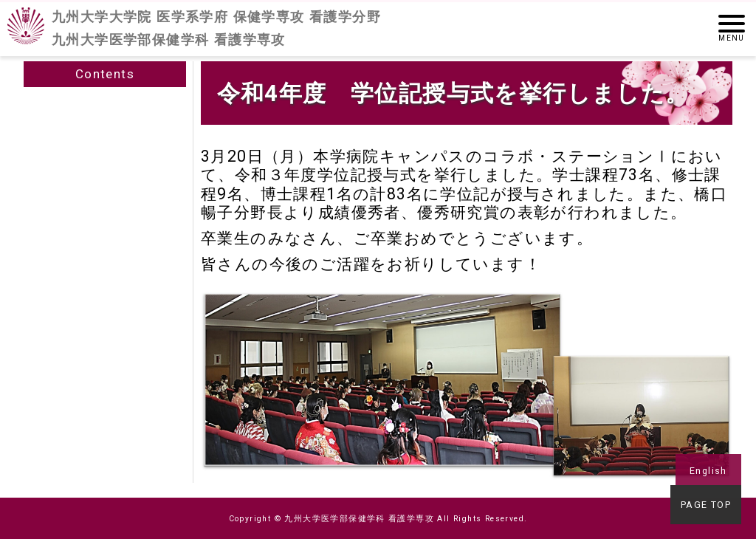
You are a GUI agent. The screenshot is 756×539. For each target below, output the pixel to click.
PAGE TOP (709, 508)
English (708, 471)
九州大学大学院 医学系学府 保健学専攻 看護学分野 (216, 29)
